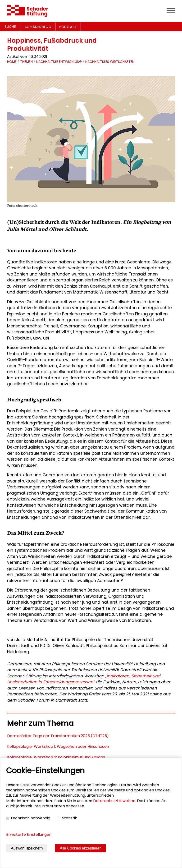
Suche (10, 27)
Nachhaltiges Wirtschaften (110, 62)
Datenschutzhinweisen (114, 801)
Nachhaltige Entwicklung (59, 62)
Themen (26, 62)
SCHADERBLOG (38, 27)
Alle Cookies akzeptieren (81, 848)
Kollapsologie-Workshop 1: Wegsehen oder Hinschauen (58, 746)
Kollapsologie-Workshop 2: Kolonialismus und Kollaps (56, 757)
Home (12, 62)
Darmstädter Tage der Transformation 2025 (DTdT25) (58, 736)
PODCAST (68, 27)
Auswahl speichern (27, 848)
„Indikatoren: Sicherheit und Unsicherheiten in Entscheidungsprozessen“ (84, 679)
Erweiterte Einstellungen (29, 834)
